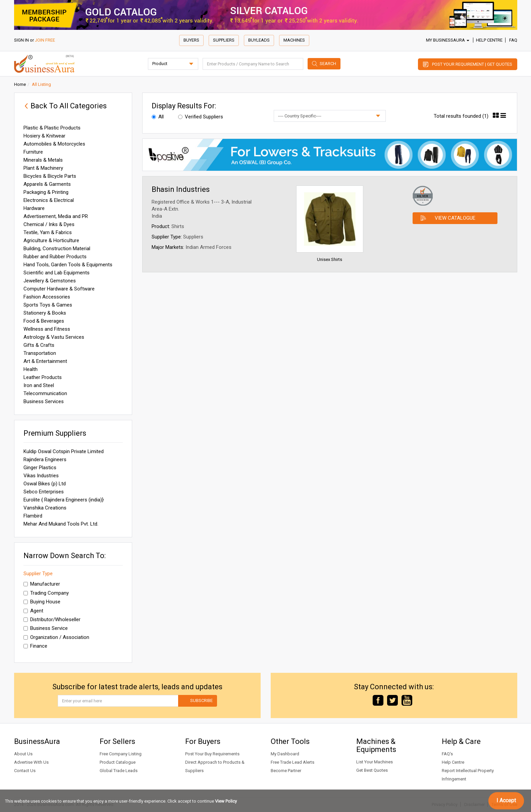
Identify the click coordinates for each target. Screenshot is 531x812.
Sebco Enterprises (44, 492)
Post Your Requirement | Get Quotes (472, 64)
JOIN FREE (45, 40)
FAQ (513, 40)
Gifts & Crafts (39, 345)
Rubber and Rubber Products (55, 257)
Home (20, 84)
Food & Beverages (44, 321)
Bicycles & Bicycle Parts (50, 176)
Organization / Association (56, 637)
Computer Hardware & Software (59, 289)
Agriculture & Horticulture (51, 240)
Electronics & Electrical (49, 200)
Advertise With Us (31, 762)
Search (328, 64)
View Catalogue (455, 218)
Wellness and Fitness (47, 329)
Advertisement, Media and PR (56, 216)
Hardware (34, 208)
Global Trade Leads (119, 771)
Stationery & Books (45, 313)
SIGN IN (21, 40)
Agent (33, 611)
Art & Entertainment (45, 361)
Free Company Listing (121, 754)
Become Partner (286, 771)
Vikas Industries (41, 476)
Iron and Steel (39, 385)
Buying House (42, 602)
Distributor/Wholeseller (52, 619)
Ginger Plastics (40, 468)
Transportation (40, 353)
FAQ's (447, 754)
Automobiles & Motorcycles (54, 144)
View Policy (226, 801)
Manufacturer (42, 584)
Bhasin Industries (181, 189)
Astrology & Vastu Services (54, 337)
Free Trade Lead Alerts (293, 762)
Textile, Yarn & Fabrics (48, 232)
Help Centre (489, 40)
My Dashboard (285, 754)
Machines (294, 40)
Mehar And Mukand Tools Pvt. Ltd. (61, 524)
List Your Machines (375, 762)
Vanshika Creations (45, 508)
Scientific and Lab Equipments (57, 273)
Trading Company (46, 593)
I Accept (506, 800)
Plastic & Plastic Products (52, 128)
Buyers (191, 40)
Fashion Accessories (47, 297)
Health (31, 369)
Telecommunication (45, 393)
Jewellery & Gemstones (50, 281)
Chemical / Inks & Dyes (49, 224)
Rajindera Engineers (45, 459)
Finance (35, 646)
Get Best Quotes (372, 770)
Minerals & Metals (43, 160)
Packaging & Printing (46, 192)
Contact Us (25, 771)
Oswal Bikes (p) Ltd (45, 484)
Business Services (44, 401)
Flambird (33, 516)
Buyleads (259, 40)
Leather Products (43, 377)
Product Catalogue (118, 762)
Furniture (33, 152)
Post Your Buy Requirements (212, 754)
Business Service (46, 628)
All (158, 117)
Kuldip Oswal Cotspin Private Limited (64, 451)
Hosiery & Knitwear (44, 136)
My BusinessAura (448, 40)
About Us (23, 754)
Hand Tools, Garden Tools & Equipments (68, 265)
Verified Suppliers (201, 117)
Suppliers (224, 40)
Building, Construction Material (57, 249)
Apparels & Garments (47, 184)
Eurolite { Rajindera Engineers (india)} (64, 500)
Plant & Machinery (43, 168)
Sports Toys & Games (48, 305)
